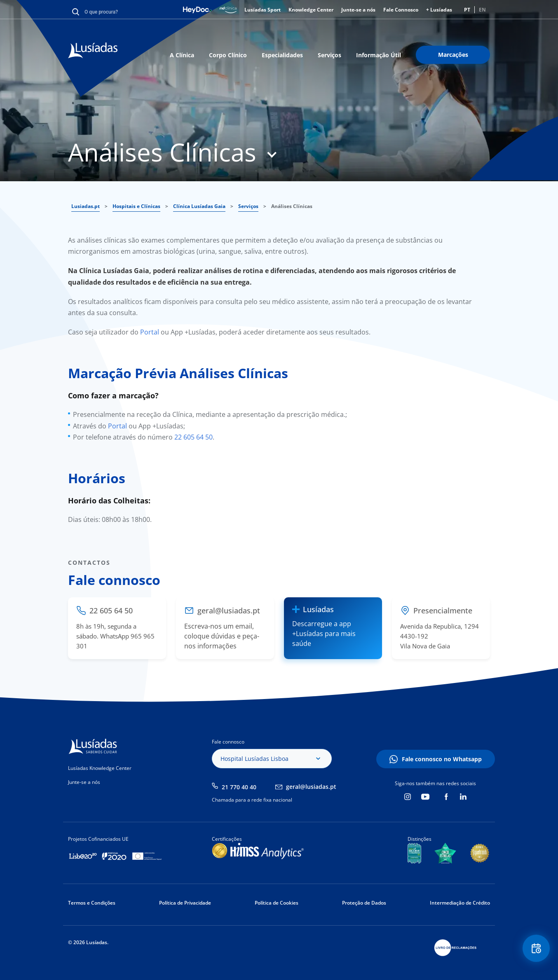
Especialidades (282, 55)
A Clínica (182, 55)
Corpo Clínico (228, 55)
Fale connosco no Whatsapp (442, 759)
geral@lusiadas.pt (311, 787)
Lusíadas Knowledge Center (100, 768)
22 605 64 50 (193, 437)
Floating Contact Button (535, 949)
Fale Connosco (401, 10)
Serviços (329, 55)
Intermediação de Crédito (460, 903)
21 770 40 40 (239, 787)
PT (467, 10)
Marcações (453, 55)
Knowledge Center (311, 10)
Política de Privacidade (185, 903)
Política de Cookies (277, 903)
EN (482, 10)
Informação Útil (379, 55)
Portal (150, 332)
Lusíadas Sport (263, 10)
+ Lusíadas (439, 10)
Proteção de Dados (364, 903)
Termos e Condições (92, 903)
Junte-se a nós (358, 10)
